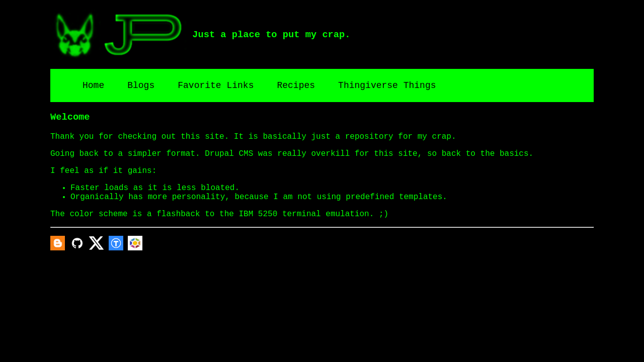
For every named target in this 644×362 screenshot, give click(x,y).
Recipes (296, 85)
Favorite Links (216, 85)
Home (93, 85)
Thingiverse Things (387, 85)
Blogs (141, 85)
